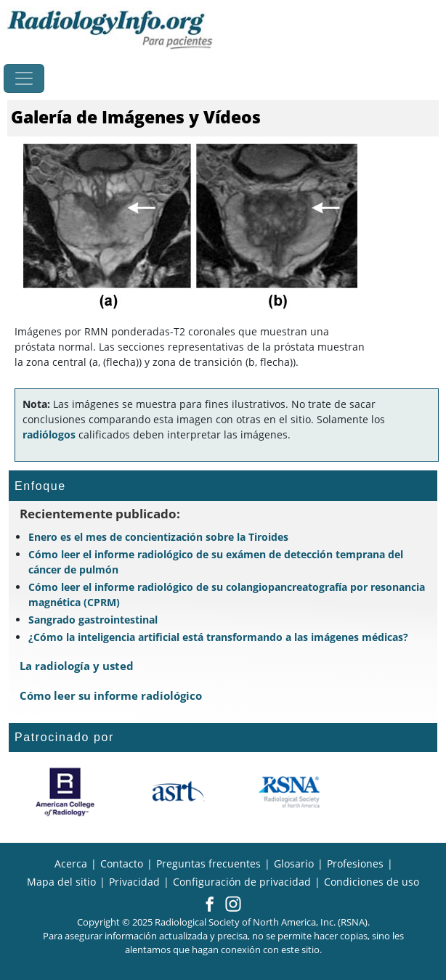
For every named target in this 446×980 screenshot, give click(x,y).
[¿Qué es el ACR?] (65, 792)
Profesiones (355, 863)
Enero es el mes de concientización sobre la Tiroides (158, 537)
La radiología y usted (77, 666)
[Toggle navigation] (24, 78)
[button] (210, 905)
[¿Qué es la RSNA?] (290, 792)
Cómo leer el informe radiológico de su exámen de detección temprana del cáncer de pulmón (216, 562)
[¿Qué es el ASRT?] (178, 792)
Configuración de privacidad (242, 882)
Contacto (122, 863)
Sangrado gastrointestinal (93, 620)
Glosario (294, 863)
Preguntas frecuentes (208, 863)
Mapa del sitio (61, 882)
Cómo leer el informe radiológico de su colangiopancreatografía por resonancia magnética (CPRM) (227, 595)
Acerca (71, 863)
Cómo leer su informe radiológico (111, 695)
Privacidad (134, 882)
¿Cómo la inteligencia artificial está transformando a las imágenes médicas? (218, 637)
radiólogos (49, 434)
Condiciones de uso (372, 882)
